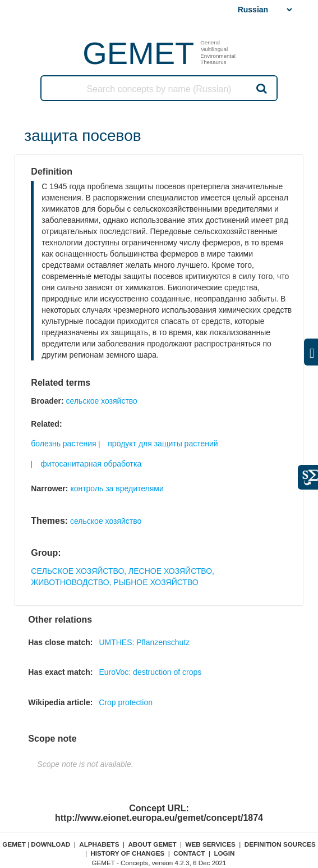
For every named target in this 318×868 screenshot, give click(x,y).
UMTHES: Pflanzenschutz (144, 642)
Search (261, 88)
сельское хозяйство (102, 401)
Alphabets (99, 844)
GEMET (138, 53)
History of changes (127, 853)
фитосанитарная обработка (91, 464)
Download (50, 844)
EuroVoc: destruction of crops (150, 672)
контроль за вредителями (117, 488)
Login (224, 853)
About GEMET (152, 844)
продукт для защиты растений (163, 444)
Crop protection (126, 702)
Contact (189, 853)
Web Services (211, 844)
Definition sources (280, 844)
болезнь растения (63, 444)
